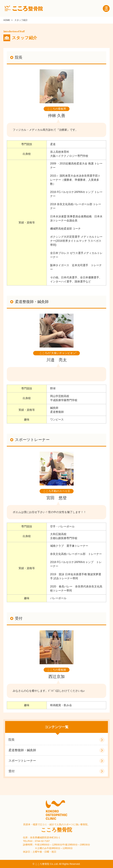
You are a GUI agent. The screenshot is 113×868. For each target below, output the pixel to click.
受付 (12, 771)
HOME (7, 20)
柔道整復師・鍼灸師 (22, 750)
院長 (12, 740)
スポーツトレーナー (22, 761)
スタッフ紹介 (21, 20)
